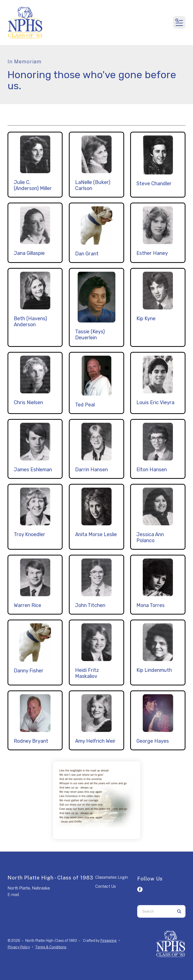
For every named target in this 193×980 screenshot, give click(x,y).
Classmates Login (112, 877)
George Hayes (153, 741)
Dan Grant (87, 254)
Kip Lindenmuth (154, 670)
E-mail (13, 895)
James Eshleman (33, 470)
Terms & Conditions (51, 947)
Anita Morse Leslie (96, 534)
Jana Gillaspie (29, 253)
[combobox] (155, 911)
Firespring (108, 941)
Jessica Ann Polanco (150, 537)
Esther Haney (152, 253)
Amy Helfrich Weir (95, 741)
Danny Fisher (29, 671)
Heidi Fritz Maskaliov (87, 673)
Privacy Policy (19, 947)
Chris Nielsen (28, 402)
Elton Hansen (152, 470)
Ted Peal (85, 405)
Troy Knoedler (30, 534)
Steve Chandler (154, 183)
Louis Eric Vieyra (155, 402)
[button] (179, 22)
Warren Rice (28, 605)
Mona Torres (151, 605)
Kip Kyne (146, 318)
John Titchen (90, 605)
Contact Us (106, 886)
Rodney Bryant (31, 741)
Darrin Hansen (91, 470)
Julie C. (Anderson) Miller (33, 185)
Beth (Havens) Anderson (30, 321)
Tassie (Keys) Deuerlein (90, 335)
